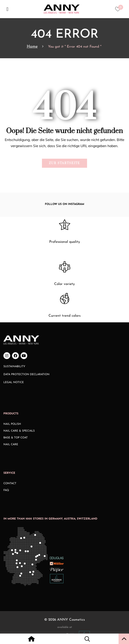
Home (32, 47)
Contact (10, 484)
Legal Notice (14, 382)
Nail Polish (12, 424)
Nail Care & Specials (19, 431)
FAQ (6, 490)
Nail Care (11, 445)
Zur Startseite (64, 163)
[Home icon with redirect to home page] (31, 639)
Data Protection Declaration (26, 374)
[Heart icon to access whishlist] (119, 10)
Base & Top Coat (16, 438)
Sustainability (14, 367)
